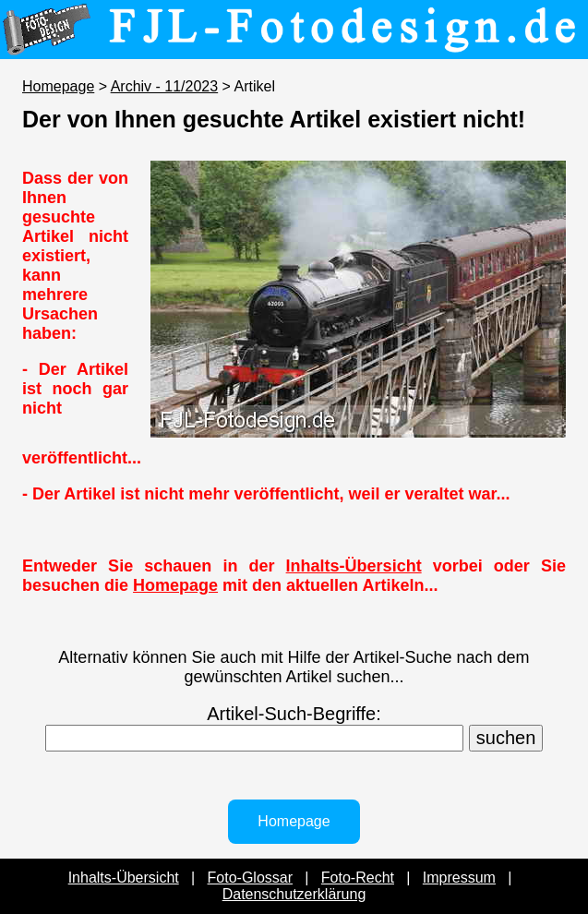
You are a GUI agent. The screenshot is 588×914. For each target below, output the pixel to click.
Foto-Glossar (250, 878)
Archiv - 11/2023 (165, 86)
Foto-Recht (358, 878)
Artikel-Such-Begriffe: (294, 714)
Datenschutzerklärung (294, 894)
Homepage (58, 86)
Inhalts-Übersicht (354, 566)
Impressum (459, 878)
